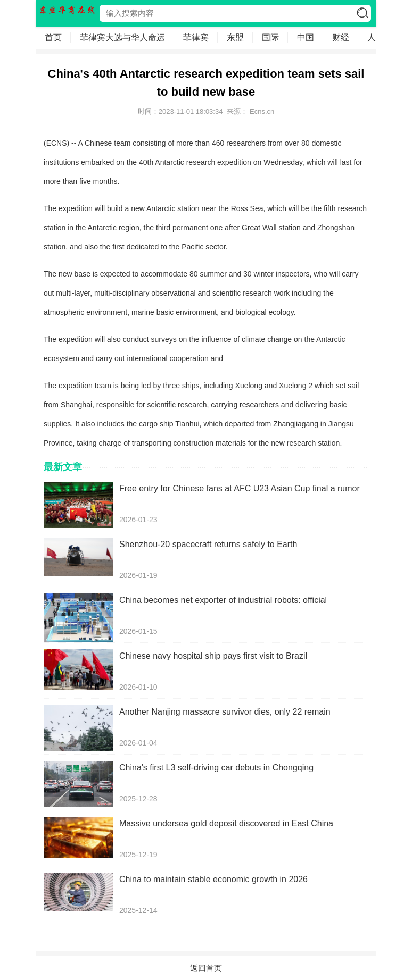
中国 (306, 37)
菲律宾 (196, 37)
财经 (341, 37)
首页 (53, 37)
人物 (376, 37)
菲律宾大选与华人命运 (122, 37)
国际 (270, 37)
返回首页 (206, 968)
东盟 (235, 37)
